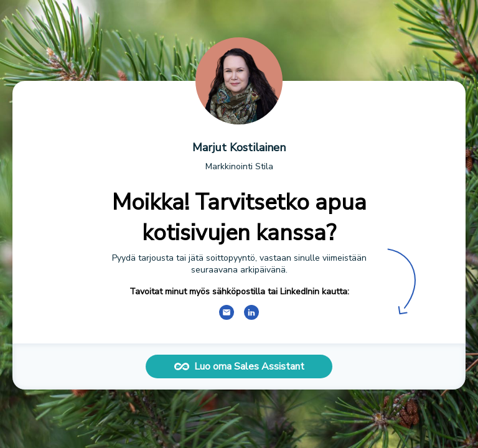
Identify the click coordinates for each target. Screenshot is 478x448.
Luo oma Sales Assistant (239, 366)
